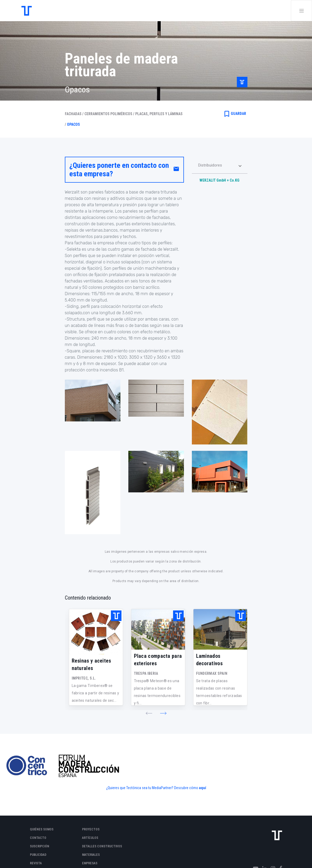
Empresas (90, 863)
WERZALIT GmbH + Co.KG (220, 180)
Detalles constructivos (102, 846)
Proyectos (91, 829)
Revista (36, 863)
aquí (203, 788)
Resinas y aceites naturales (91, 664)
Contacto (38, 838)
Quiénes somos (42, 829)
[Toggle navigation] (301, 11)
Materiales (91, 855)
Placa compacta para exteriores (158, 660)
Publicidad (38, 855)
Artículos (90, 838)
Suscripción (40, 846)
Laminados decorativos (209, 660)
